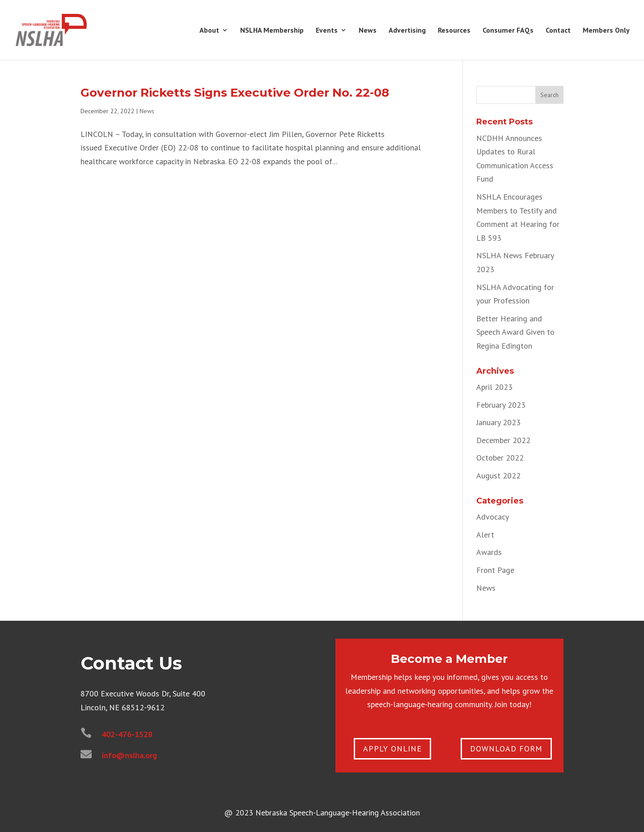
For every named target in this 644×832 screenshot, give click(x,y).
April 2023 (494, 387)
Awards (489, 552)
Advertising (407, 31)
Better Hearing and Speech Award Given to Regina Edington (515, 332)
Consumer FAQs (508, 31)
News (368, 31)
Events (327, 31)
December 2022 (503, 440)
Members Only (606, 31)
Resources (454, 31)
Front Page (495, 570)
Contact (558, 31)
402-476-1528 (127, 734)
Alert (485, 535)
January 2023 (498, 422)
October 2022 (500, 458)
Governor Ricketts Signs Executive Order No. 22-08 (235, 93)
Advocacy (493, 517)
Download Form (506, 749)
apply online (392, 749)
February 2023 (501, 405)
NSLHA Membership (272, 31)
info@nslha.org (129, 755)
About (209, 31)
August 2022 (498, 476)
